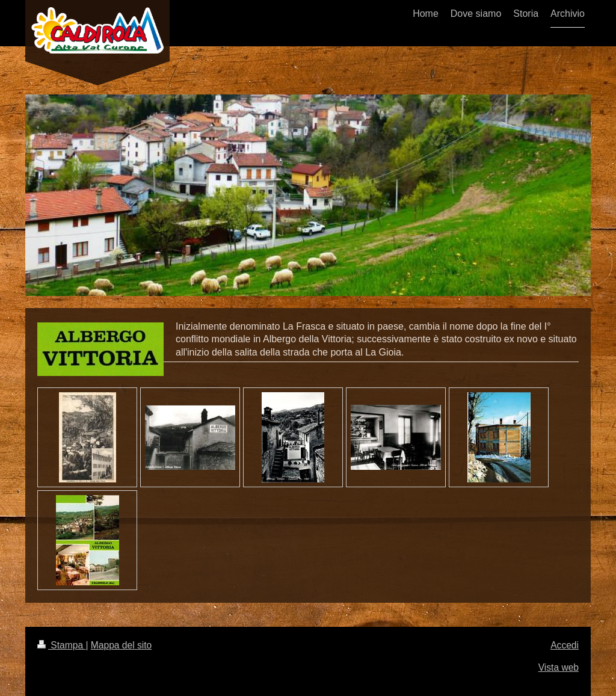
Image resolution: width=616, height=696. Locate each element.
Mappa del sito (121, 645)
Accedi (565, 645)
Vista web (559, 667)
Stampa (61, 645)
